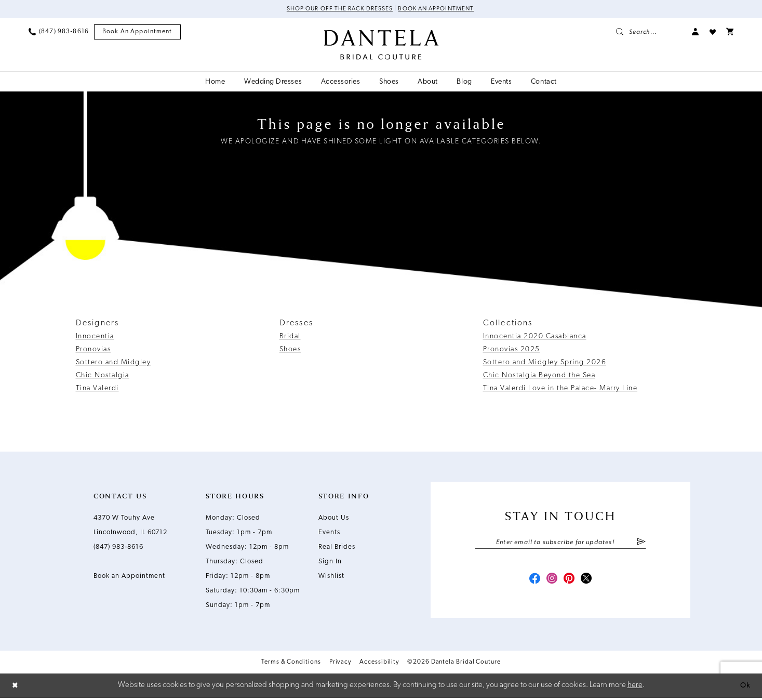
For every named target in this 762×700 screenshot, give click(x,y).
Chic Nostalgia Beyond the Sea (539, 376)
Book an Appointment (438, 9)
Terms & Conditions (291, 664)
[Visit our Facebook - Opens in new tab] (532, 581)
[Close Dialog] (16, 688)
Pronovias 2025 (512, 350)
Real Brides (337, 547)
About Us (334, 518)
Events (329, 533)
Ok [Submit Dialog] (745, 687)
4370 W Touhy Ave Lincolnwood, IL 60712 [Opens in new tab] (130, 526)
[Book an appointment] (137, 32)
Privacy (340, 664)
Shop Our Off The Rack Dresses (338, 9)
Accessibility (379, 664)
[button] (696, 32)
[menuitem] (59, 32)
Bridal (290, 337)
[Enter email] (560, 543)
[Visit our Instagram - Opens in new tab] (551, 581)
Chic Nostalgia (103, 376)
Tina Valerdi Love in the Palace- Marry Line (560, 389)
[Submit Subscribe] (641, 543)
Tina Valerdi (97, 389)
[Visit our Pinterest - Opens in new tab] (570, 581)
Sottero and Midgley (113, 363)
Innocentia (95, 337)
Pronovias (93, 350)
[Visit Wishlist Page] (713, 32)
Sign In (330, 562)
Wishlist (331, 577)
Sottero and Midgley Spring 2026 (545, 363)
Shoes (290, 350)
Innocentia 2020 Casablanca (535, 337)
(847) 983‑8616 (118, 547)
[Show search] (649, 32)
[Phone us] (59, 32)
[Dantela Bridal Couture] (381, 45)
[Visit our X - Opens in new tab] (589, 581)
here (635, 687)
